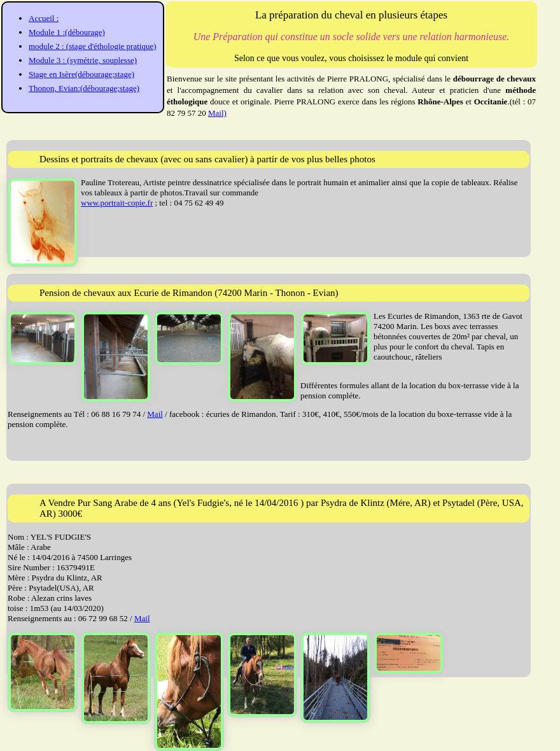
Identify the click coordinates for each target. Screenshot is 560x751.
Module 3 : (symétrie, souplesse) (83, 60)
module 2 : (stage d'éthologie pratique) (93, 46)
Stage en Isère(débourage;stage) (81, 74)
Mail (155, 414)
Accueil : (44, 18)
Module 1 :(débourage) (67, 32)
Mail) (217, 113)
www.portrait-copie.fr (117, 203)
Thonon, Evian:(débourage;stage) (84, 88)
